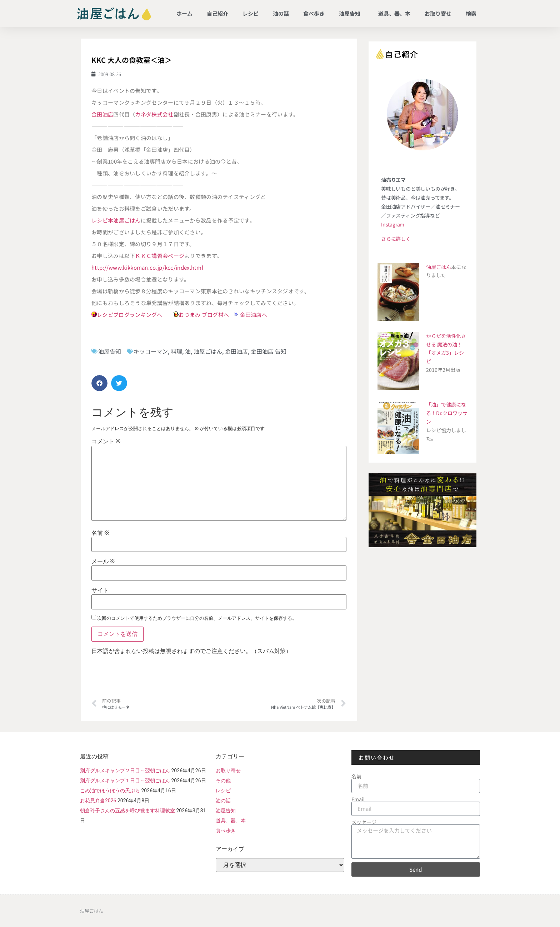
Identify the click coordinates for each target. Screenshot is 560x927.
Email (358, 799)
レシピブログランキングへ (130, 315)
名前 (100, 533)
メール (103, 562)
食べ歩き (314, 13)
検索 (471, 13)
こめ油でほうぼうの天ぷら (110, 791)
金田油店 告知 (269, 351)
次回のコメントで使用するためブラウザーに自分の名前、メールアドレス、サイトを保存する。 (197, 618)
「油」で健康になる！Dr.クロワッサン (447, 413)
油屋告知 (351, 13)
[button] (99, 383)
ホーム (184, 13)
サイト (100, 590)
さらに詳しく (396, 239)
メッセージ (364, 822)
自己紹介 (217, 13)
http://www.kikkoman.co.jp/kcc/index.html (147, 267)
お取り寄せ (438, 13)
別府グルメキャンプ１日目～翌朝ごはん (125, 781)
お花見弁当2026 (98, 801)
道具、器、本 (394, 13)
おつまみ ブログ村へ (204, 315)
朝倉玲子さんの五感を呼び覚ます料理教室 (127, 811)
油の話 (281, 13)
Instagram (393, 224)
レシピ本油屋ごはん (116, 220)
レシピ (251, 13)
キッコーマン (151, 351)
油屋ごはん (208, 351)
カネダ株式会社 (154, 114)
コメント (106, 442)
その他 (223, 781)
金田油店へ (254, 315)
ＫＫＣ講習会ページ (160, 256)
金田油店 (102, 114)
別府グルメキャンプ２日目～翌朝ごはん (125, 771)
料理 (176, 351)
